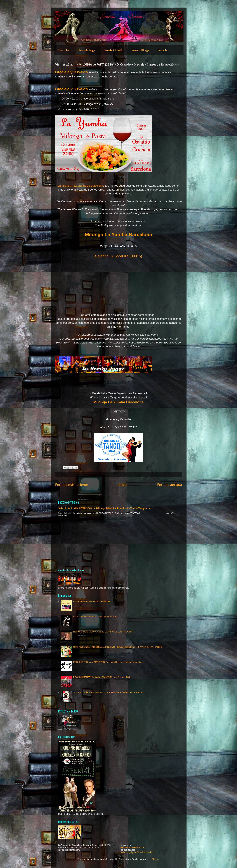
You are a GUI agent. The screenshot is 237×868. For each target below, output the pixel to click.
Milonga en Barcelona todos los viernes (92, 601)
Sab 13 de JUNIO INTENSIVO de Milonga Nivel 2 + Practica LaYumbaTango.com (105, 508)
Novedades (64, 50)
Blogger (155, 859)
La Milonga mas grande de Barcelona (80, 186)
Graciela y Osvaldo (71, 72)
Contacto (162, 50)
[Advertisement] (119, 542)
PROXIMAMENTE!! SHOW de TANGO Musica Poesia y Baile (102, 677)
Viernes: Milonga (140, 50)
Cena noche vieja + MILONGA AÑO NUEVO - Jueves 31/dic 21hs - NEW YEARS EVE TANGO (118, 647)
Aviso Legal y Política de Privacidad (138, 852)
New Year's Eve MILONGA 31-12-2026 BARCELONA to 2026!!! (103, 632)
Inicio (123, 485)
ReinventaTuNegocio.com (133, 847)
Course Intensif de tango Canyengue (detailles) (95, 617)
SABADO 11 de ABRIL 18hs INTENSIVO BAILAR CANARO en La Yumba (108, 692)
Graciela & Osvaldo (113, 50)
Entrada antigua (170, 485)
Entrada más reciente (72, 485)
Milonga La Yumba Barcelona (119, 402)
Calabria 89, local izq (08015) (118, 256)
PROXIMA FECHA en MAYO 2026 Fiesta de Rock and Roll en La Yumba (107, 662)
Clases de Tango (86, 50)
